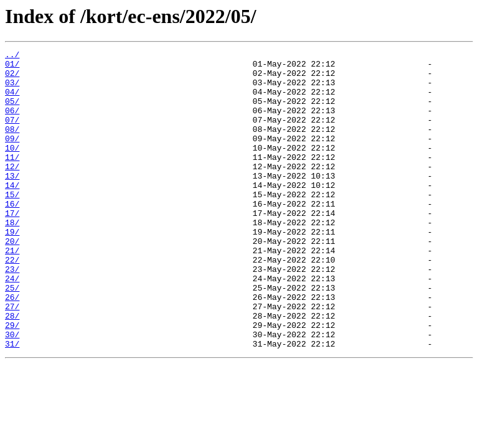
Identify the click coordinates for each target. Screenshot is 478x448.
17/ (12, 246)
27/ (12, 358)
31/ (12, 403)
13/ (12, 202)
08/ (12, 146)
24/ (12, 325)
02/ (12, 78)
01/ (12, 67)
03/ (12, 90)
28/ (12, 370)
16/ (12, 235)
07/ (12, 134)
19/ (12, 269)
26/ (12, 347)
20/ (12, 280)
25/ (12, 336)
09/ (12, 157)
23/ (12, 314)
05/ (12, 112)
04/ (12, 101)
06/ (12, 123)
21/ (12, 291)
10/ (12, 168)
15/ (12, 224)
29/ (12, 381)
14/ (12, 213)
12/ (12, 190)
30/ (12, 392)
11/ (12, 179)
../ (12, 56)
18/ (12, 258)
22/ (12, 302)
